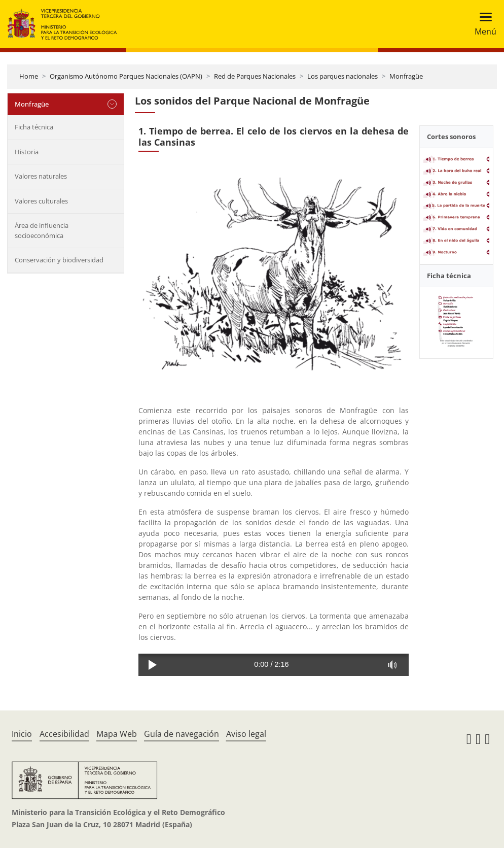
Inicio (22, 734)
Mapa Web (117, 734)
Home (29, 76)
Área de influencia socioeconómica (42, 230)
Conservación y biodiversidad (59, 260)
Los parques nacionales (343, 76)
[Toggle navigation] (482, 24)
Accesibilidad (64, 734)
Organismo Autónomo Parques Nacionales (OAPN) (126, 76)
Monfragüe (406, 76)
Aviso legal (246, 734)
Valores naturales (41, 176)
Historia (27, 152)
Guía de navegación (182, 734)
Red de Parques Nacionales (255, 76)
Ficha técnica (34, 127)
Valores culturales (41, 201)
